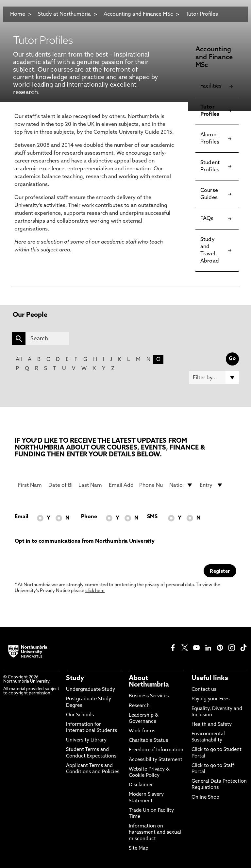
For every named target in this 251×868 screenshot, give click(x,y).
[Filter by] (214, 378)
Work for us (142, 731)
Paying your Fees (210, 699)
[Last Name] (90, 485)
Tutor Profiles (202, 14)
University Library (86, 740)
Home (18, 14)
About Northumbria (149, 682)
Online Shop (205, 798)
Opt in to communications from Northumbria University (85, 541)
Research (139, 706)
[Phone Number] (151, 485)
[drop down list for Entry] (212, 485)
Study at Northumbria (64, 14)
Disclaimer (141, 785)
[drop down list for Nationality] (181, 485)
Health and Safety (212, 725)
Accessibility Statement (156, 760)
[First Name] (30, 485)
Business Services (149, 696)
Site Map (139, 849)
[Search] (47, 339)
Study (75, 678)
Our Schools (80, 715)
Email (21, 517)
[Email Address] (121, 485)
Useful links (210, 678)
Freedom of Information (156, 750)
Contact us (204, 690)
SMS (152, 517)
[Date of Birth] (60, 485)
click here (95, 591)
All (19, 360)
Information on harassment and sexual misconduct (155, 833)
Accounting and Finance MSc (138, 14)
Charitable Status (148, 741)
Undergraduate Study (91, 690)
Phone (89, 517)
